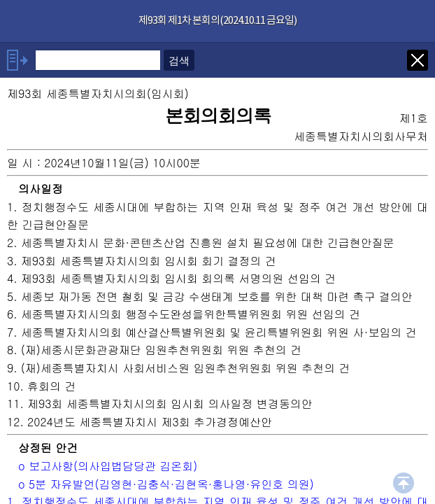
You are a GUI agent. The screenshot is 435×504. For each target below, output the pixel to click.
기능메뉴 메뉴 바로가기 (0, 0)
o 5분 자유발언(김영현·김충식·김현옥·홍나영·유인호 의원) (166, 484)
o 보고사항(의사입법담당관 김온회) (108, 466)
